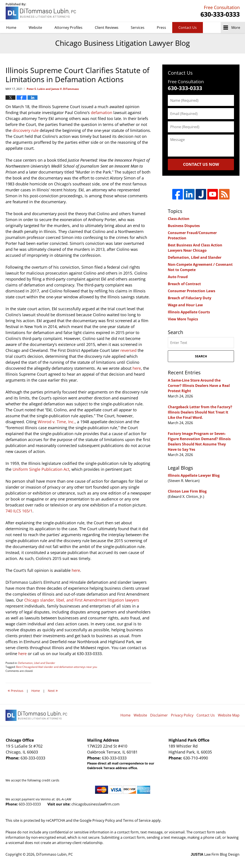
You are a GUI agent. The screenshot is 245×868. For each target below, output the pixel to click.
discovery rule (26, 130)
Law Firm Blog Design (215, 854)
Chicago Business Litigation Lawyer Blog (41, 11)
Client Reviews (107, 28)
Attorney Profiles (68, 28)
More (236, 28)
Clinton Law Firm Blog (187, 491)
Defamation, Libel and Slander (37, 663)
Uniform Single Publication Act (41, 469)
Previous (16, 690)
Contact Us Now (201, 164)
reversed (128, 350)
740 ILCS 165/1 (19, 511)
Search (201, 356)
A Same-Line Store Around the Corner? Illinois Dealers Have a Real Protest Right (199, 386)
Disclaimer (159, 715)
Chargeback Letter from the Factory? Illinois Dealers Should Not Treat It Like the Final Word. (200, 412)
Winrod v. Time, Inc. (56, 422)
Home (11, 28)
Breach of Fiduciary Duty (190, 298)
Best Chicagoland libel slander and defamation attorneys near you (57, 667)
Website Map (229, 715)
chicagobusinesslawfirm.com (95, 804)
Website (35, 28)
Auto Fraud (178, 277)
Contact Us (188, 28)
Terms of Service (137, 820)
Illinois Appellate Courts (189, 312)
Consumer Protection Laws (192, 291)
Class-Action (179, 219)
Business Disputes (184, 226)
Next (53, 690)
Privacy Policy (182, 715)
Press (161, 28)
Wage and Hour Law (185, 305)
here (137, 368)
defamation (102, 113)
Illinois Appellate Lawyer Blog (194, 475)
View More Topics (183, 319)
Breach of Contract (184, 284)
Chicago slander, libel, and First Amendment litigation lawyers (82, 600)
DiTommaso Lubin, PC (219, 11)
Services (138, 28)
